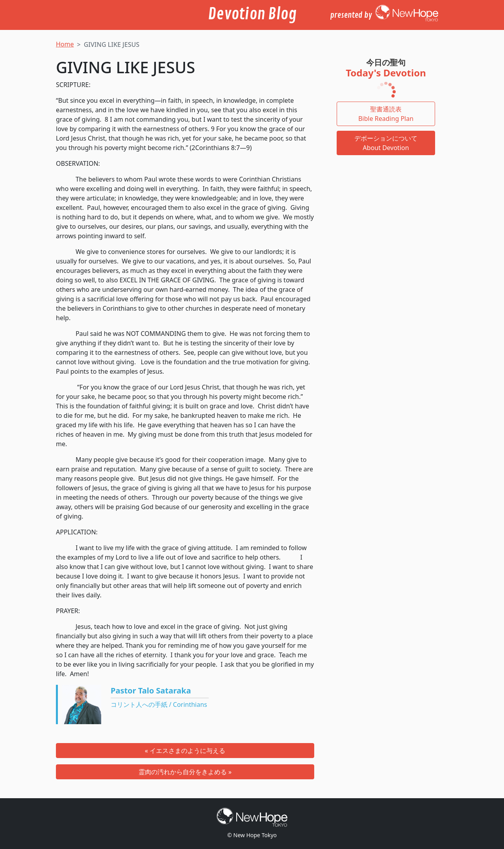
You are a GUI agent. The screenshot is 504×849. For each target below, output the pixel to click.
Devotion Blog (252, 14)
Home (65, 44)
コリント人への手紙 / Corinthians (159, 704)
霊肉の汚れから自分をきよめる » (185, 772)
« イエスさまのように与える (185, 751)
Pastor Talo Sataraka (151, 691)
